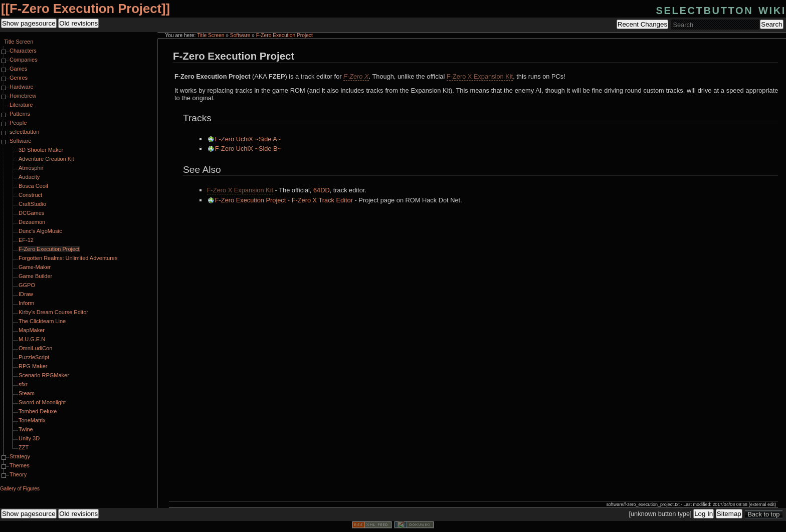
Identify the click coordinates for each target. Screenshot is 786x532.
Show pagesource (29, 23)
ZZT (24, 447)
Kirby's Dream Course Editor (53, 312)
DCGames (31, 213)
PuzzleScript (34, 357)
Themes (20, 465)
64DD (322, 190)
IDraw (26, 294)
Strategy (20, 456)
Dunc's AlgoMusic (40, 231)
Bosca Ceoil (33, 186)
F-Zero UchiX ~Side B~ (248, 149)
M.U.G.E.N (32, 339)
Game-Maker (35, 267)
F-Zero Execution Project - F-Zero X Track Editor (284, 200)
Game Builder (35, 276)
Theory (18, 474)
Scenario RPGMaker (44, 375)
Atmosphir (31, 168)
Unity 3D (29, 438)
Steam (27, 393)
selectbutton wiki (721, 9)
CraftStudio (32, 204)
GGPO (27, 285)
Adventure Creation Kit (46, 159)
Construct (30, 195)
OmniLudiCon (35, 348)
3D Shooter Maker (41, 150)
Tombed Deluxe (38, 411)
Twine (26, 429)
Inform (26, 303)
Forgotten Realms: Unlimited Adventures (68, 258)
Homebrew (23, 96)
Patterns (20, 114)
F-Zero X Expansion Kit (480, 76)
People (18, 123)
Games (18, 69)
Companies (24, 60)
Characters (23, 51)
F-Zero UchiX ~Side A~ (248, 139)
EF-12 (26, 240)
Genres (19, 78)
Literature (21, 105)
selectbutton (24, 132)
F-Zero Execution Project (85, 9)
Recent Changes (642, 24)
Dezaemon (32, 222)
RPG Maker (33, 366)
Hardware (22, 87)
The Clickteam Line (42, 321)
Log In (704, 514)
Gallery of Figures (20, 489)
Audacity (29, 177)
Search (771, 24)
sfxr (23, 384)
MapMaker (32, 330)
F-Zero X (356, 76)
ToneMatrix (32, 420)
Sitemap (729, 514)
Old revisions (78, 23)
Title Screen (211, 35)
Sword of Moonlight (42, 402)
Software (240, 35)
